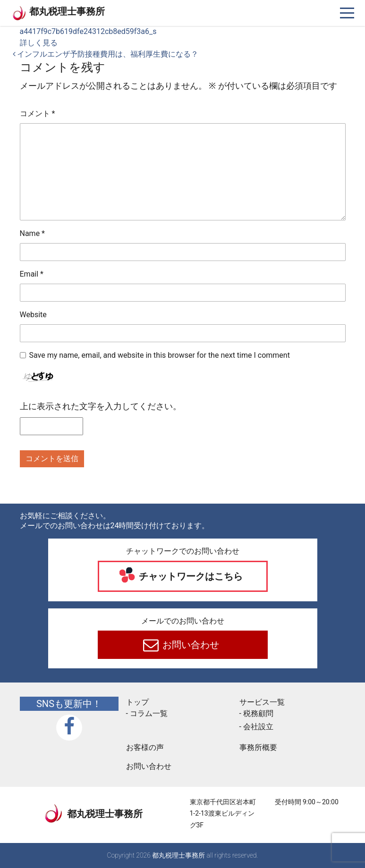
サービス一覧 (262, 702)
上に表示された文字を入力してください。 (101, 406)
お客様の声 (145, 747)
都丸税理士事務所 (67, 11)
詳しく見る (39, 43)
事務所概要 (258, 747)
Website (33, 315)
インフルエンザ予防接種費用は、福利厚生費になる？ (106, 54)
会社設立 (258, 727)
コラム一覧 (149, 713)
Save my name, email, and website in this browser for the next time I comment (160, 355)
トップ (137, 702)
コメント (38, 114)
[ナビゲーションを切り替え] (347, 13)
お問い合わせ (190, 645)
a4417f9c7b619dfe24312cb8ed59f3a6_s (88, 31)
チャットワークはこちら (190, 576)
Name (33, 233)
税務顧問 (258, 713)
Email (32, 274)
